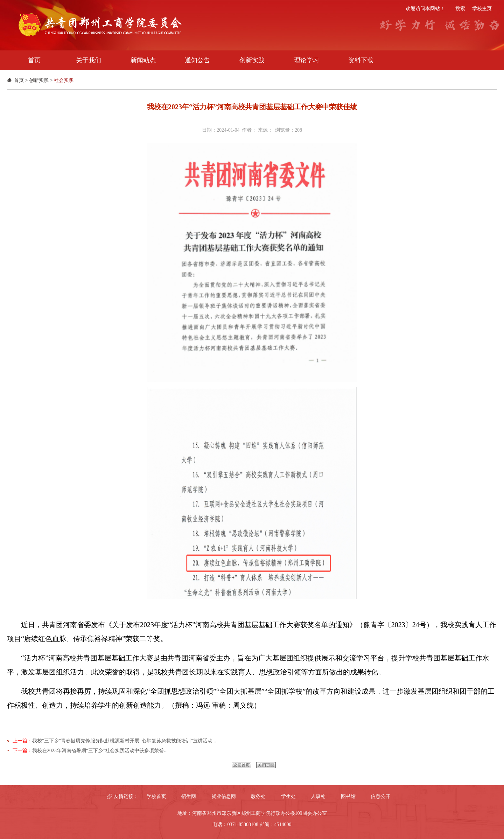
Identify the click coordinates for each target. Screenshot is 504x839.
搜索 (460, 9)
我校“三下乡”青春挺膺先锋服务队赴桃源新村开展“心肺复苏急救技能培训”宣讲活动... (124, 741)
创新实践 (39, 80)
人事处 (318, 796)
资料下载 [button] (361, 60)
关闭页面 (266, 765)
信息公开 (380, 796)
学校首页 (156, 796)
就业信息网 (224, 796)
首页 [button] (34, 60)
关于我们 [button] (89, 60)
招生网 (189, 796)
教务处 (258, 796)
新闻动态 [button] (143, 60)
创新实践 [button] (252, 60)
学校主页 (482, 9)
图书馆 (348, 796)
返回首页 (241, 765)
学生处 (288, 796)
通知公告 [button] (197, 60)
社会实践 (64, 80)
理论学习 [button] (307, 60)
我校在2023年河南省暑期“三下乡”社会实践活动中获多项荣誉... (100, 751)
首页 (19, 80)
